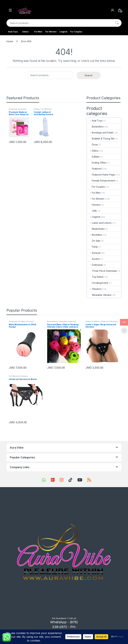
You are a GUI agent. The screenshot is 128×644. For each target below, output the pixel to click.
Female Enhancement (101, 181)
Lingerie (63, 32)
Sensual (94, 253)
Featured (13, 109)
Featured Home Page (17, 110)
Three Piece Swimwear (102, 271)
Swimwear (95, 265)
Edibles (93, 157)
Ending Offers (97, 163)
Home (10, 41)
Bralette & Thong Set (101, 139)
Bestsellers (95, 127)
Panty (92, 247)
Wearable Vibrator (99, 295)
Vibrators (94, 289)
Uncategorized (97, 283)
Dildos (25, 32)
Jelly (92, 211)
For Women (51, 32)
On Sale (94, 241)
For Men (38, 32)
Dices (92, 145)
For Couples (76, 32)
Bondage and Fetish (100, 133)
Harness (94, 205)
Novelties (94, 235)
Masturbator (96, 229)
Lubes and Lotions (99, 223)
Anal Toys (13, 32)
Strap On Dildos (93, 321)
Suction (93, 259)
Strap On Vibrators (109, 321)
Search (117, 23)
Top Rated (95, 277)
